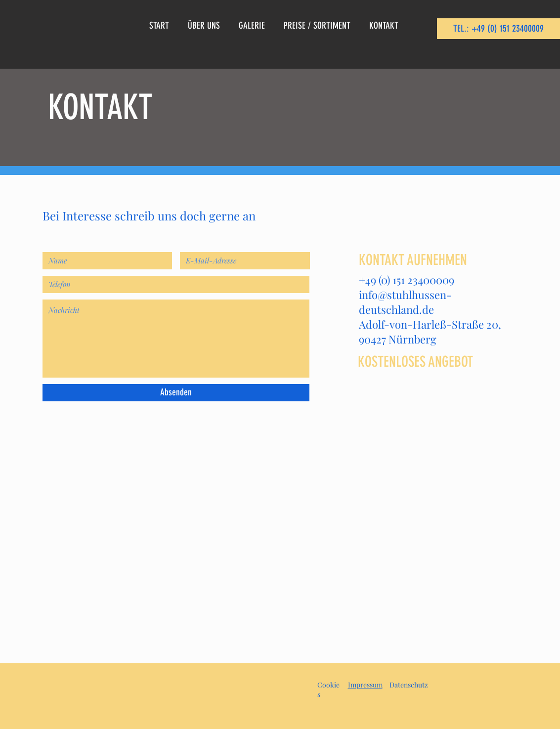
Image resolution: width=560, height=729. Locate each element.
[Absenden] (176, 393)
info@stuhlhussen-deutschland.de (405, 302)
